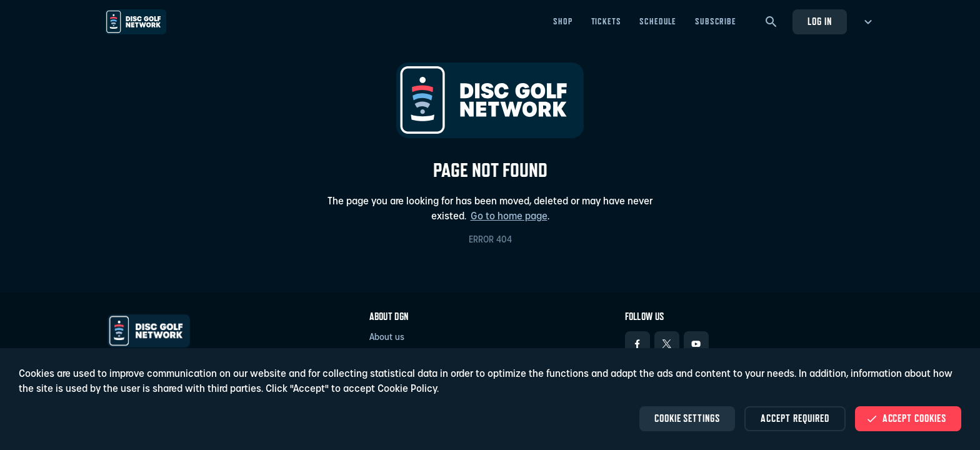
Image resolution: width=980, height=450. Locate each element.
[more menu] (866, 22)
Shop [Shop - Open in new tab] (562, 21)
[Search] (771, 22)
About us (387, 338)
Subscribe (716, 21)
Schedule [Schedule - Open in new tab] (658, 21)
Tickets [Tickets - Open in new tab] (606, 21)
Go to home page (509, 217)
